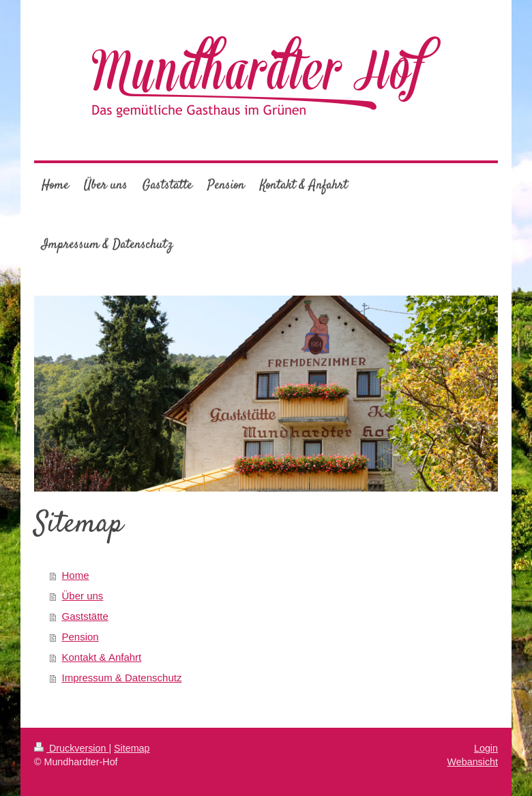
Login (486, 748)
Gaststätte (85, 616)
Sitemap (132, 748)
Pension (80, 637)
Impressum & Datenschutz (122, 678)
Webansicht (473, 762)
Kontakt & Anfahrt (102, 657)
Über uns (83, 596)
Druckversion (71, 748)
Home (76, 575)
